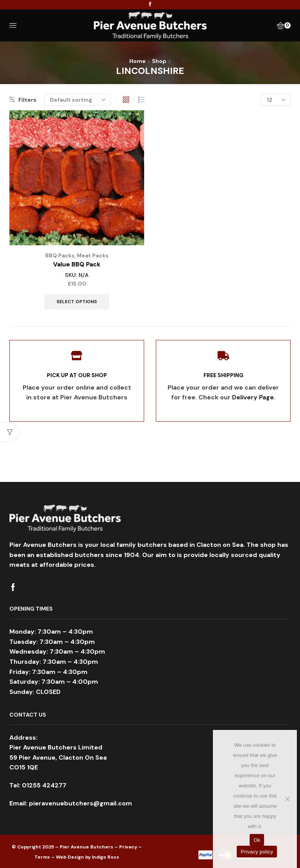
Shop (159, 61)
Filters (23, 100)
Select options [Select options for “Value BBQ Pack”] (77, 301)
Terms (42, 857)
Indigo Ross (105, 857)
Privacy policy (257, 852)
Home (137, 61)
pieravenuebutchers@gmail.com (80, 803)
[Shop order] (77, 100)
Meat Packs (93, 255)
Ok (257, 840)
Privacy (128, 847)
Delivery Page (253, 397)
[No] (287, 799)
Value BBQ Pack (77, 264)
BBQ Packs (60, 255)
